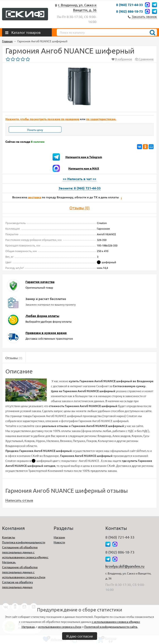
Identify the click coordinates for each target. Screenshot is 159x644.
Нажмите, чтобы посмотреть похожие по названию (42, 119)
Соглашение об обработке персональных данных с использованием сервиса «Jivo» (24, 572)
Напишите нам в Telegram (84, 157)
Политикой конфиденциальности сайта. (111, 627)
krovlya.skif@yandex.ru (125, 566)
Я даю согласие (80, 636)
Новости (59, 542)
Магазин (59, 537)
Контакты (9, 537)
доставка (35, 197)
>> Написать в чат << (79, 179)
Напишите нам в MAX (84, 168)
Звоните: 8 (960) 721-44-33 (80, 188)
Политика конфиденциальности (24, 542)
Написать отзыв (19, 500)
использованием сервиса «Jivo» (60, 627)
